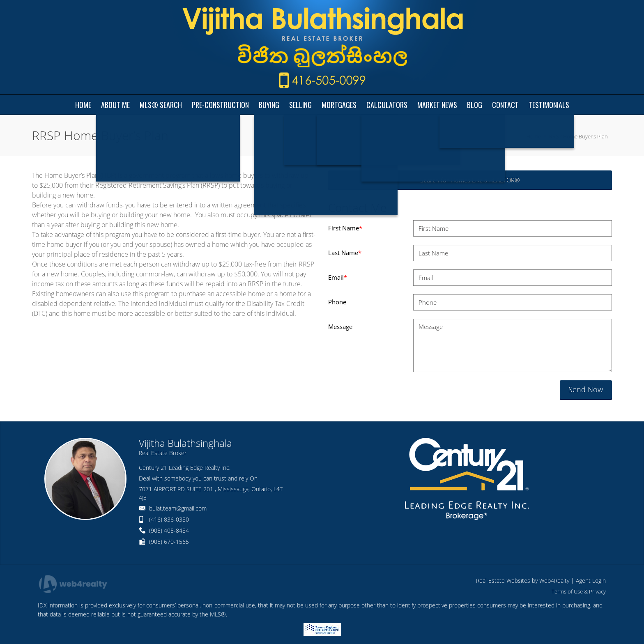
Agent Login (591, 581)
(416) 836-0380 (169, 519)
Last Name (345, 253)
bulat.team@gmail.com (178, 508)
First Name (345, 228)
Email (338, 277)
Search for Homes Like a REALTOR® (470, 180)
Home (534, 136)
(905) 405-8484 (169, 530)
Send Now (586, 389)
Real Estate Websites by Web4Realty (523, 581)
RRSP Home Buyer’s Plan (578, 136)
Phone (337, 302)
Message (340, 327)
